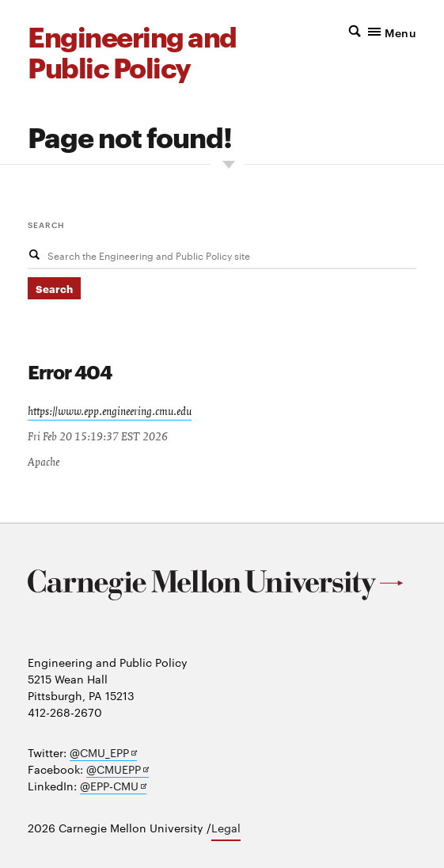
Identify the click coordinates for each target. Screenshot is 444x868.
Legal (226, 828)
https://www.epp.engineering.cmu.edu (110, 412)
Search (46, 224)
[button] (368, 31)
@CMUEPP (118, 769)
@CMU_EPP (103, 753)
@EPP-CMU (113, 786)
